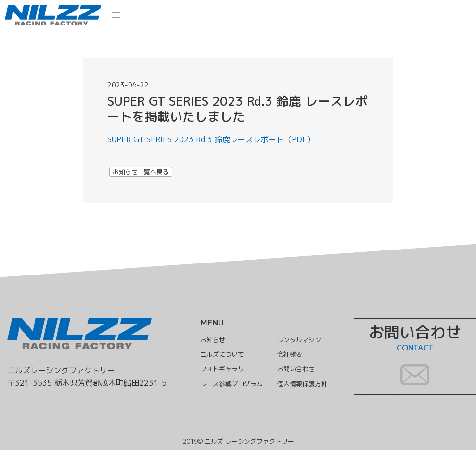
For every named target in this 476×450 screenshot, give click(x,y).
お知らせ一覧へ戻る (141, 172)
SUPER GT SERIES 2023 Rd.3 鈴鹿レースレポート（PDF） (211, 139)
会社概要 (291, 354)
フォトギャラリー (223, 369)
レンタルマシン (301, 340)
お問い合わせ (298, 369)
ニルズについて (219, 354)
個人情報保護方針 (305, 384)
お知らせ (209, 340)
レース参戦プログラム (230, 384)
